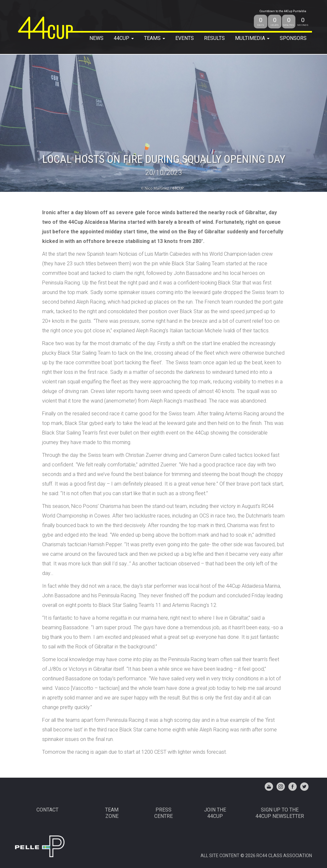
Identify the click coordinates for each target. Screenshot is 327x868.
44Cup (124, 38)
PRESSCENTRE (163, 813)
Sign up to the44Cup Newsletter (280, 813)
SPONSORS (293, 38)
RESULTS (214, 38)
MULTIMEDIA (252, 38)
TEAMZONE (112, 813)
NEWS (96, 38)
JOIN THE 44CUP (215, 813)
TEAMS (155, 38)
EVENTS (185, 38)
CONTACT (47, 810)
